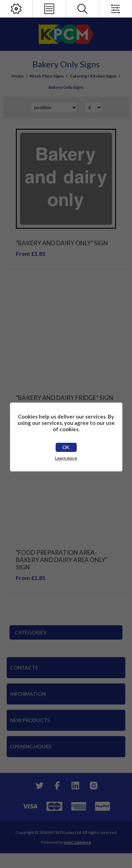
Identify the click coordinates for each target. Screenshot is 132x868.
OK (66, 447)
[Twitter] (39, 786)
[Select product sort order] (54, 107)
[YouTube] (75, 786)
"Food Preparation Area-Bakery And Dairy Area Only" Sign (62, 560)
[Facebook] (57, 786)
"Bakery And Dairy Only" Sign (62, 243)
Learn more (66, 458)
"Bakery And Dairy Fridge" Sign (65, 398)
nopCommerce (77, 842)
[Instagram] (94, 786)
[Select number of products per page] (93, 107)
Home (18, 76)
